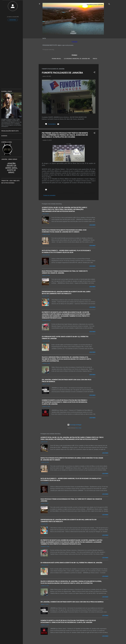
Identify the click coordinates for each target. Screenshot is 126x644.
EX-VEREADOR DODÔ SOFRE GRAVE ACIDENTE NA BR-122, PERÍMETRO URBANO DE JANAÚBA (71, 563)
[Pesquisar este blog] (74, 50)
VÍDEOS (95, 59)
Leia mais (92, 225)
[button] (94, 73)
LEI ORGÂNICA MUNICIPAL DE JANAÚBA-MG (77, 59)
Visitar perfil (13, 20)
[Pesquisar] (109, 4)
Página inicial (56, 59)
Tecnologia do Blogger (74, 425)
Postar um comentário (49, 195)
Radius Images (79, 428)
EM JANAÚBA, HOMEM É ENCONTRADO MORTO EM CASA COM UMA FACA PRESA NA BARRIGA (72, 602)
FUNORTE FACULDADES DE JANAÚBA (62, 73)
